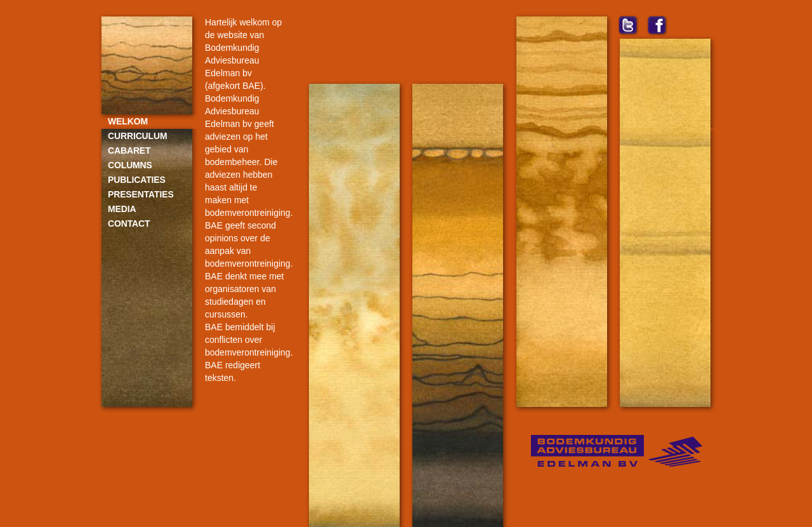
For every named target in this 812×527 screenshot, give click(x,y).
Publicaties (137, 180)
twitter (628, 25)
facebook (657, 25)
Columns (130, 165)
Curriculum (137, 136)
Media (122, 209)
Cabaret (129, 150)
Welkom (128, 121)
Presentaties (141, 194)
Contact (129, 223)
